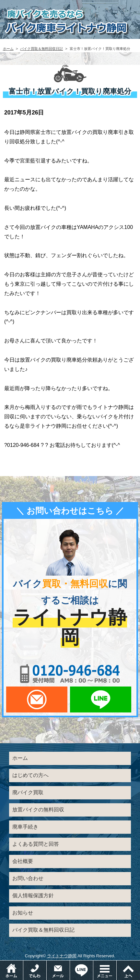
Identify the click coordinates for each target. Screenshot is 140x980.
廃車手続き (25, 827)
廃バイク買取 (28, 792)
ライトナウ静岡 (62, 956)
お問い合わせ (28, 878)
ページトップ (128, 970)
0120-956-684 (70, 674)
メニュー (117, 964)
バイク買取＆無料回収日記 (41, 49)
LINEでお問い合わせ (101, 699)
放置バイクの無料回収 (38, 810)
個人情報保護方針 (33, 896)
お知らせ (23, 913)
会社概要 (23, 861)
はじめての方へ (30, 775)
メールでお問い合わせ (37, 699)
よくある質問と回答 (36, 844)
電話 (47, 964)
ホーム (8, 49)
